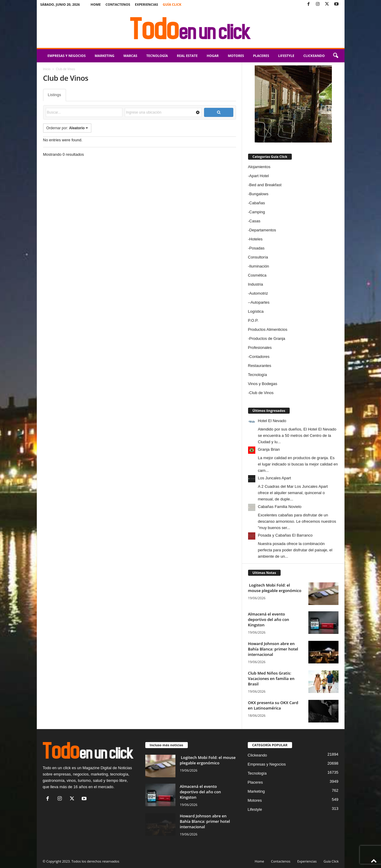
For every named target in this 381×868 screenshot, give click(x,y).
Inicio (47, 69)
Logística (256, 311)
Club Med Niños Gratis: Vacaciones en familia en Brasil (271, 678)
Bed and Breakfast (265, 185)
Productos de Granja (267, 338)
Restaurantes (260, 366)
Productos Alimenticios (268, 329)
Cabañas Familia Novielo (280, 507)
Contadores (259, 357)
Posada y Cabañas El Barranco (285, 535)
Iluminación (259, 266)
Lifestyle (286, 56)
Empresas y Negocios (67, 56)
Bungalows (259, 194)
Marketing (105, 56)
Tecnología (157, 56)
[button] (335, 56)
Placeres (261, 56)
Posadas (257, 248)
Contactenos (118, 4)
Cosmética (257, 275)
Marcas (131, 56)
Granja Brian (269, 449)
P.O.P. (253, 320)
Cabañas (257, 203)
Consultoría (258, 257)
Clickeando (314, 56)
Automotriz (259, 293)
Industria (256, 284)
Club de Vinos (261, 393)
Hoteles (256, 239)
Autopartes (260, 302)
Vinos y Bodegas (263, 384)
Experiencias (146, 4)
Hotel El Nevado (272, 421)
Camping (257, 212)
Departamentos (263, 230)
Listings (55, 95)
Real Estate (187, 56)
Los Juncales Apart (275, 478)
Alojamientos (259, 167)
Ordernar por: (67, 128)
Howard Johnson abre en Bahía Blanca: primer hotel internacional (273, 649)
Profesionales (260, 348)
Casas (255, 221)
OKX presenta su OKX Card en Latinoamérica (273, 705)
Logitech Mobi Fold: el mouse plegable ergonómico (275, 588)
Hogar (213, 56)
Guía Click (172, 4)
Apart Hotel (259, 176)
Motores (236, 56)
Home (96, 4)
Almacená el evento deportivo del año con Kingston (269, 619)
